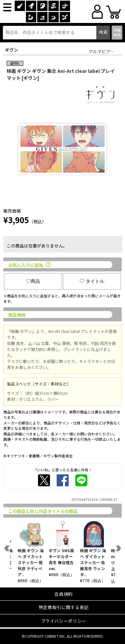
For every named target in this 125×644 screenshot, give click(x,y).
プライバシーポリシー (64, 621)
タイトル (92, 281)
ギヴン (11, 50)
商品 (33, 281)
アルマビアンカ (104, 51)
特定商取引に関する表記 (64, 607)
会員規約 (63, 594)
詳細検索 (117, 32)
